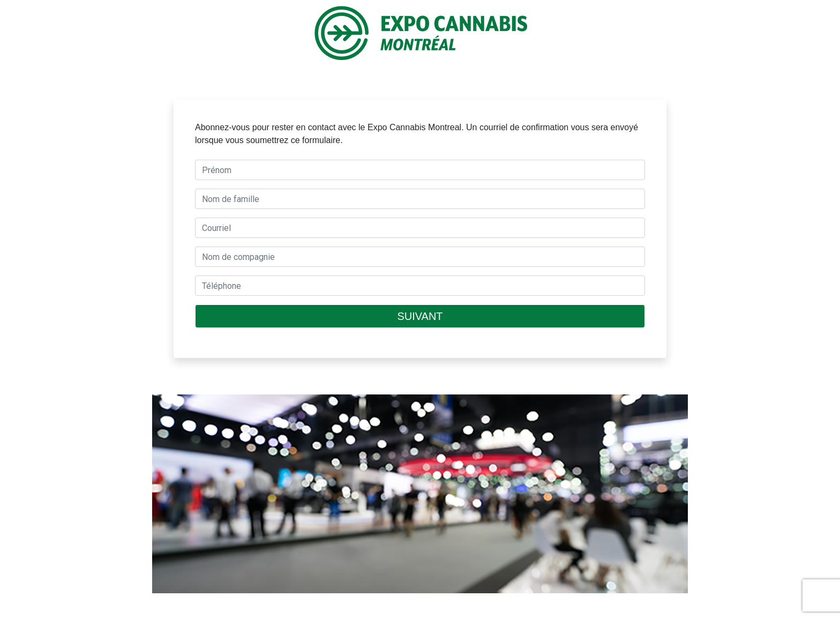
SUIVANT (420, 316)
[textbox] (420, 170)
